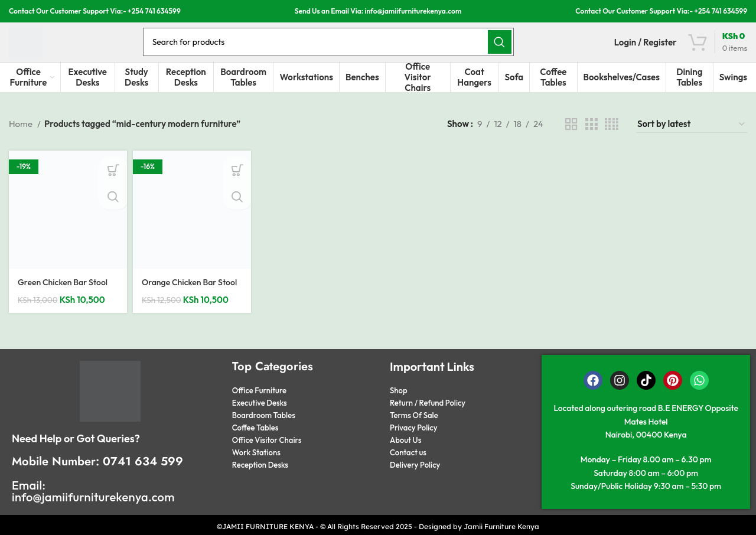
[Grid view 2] (571, 131)
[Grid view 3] (591, 131)
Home (22, 131)
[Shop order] (692, 131)
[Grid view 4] (612, 131)
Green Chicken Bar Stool (66, 289)
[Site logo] (31, 43)
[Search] (333, 44)
